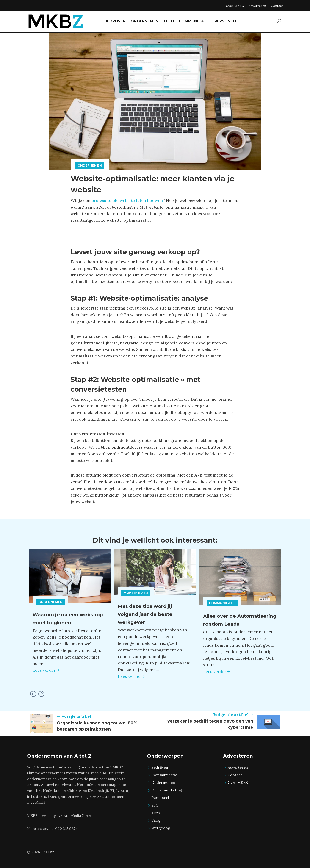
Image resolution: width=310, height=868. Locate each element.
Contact (277, 6)
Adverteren (257, 6)
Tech (156, 813)
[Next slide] (41, 694)
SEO (155, 805)
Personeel (160, 798)
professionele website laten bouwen (127, 200)
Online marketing (167, 790)
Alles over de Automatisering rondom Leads (238, 624)
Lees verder (46, 670)
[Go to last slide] (33, 694)
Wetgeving (161, 828)
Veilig (156, 820)
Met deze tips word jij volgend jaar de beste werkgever (149, 614)
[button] (279, 22)
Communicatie (222, 603)
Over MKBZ (235, 6)
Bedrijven (160, 767)
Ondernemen (90, 165)
